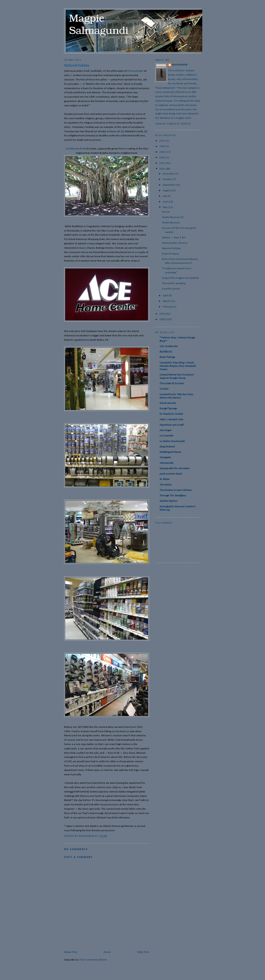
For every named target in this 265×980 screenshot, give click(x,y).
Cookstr (164, 389)
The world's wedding (174, 283)
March (167, 301)
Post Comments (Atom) (93, 960)
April (166, 296)
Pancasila (133, 71)
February (168, 307)
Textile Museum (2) (173, 217)
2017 (163, 141)
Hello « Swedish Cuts (171, 420)
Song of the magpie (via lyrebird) (180, 278)
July (165, 196)
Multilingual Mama (170, 452)
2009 (163, 319)
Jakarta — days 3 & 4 (174, 238)
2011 (163, 169)
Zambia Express (169, 501)
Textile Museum (171, 223)
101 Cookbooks (169, 346)
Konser (166, 212)
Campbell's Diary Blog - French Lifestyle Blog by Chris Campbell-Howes (178, 366)
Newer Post (71, 952)
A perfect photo (171, 289)
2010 (163, 314)
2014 (163, 152)
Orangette (165, 457)
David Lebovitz (168, 403)
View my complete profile (173, 124)
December (169, 174)
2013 (163, 158)
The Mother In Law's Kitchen (176, 490)
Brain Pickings (167, 357)
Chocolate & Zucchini (172, 383)
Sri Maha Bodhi (74, 149)
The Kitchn (166, 485)
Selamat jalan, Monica (175, 243)
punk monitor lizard (171, 474)
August (167, 191)
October (168, 179)
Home (107, 952)
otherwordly (167, 463)
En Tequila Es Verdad (171, 414)
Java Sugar (166, 430)
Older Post (143, 952)
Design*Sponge (168, 409)
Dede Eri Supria (170, 254)
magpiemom (180, 65)
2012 (163, 163)
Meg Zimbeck (167, 447)
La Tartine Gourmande (172, 441)
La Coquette (166, 436)
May (166, 207)
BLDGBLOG (166, 352)
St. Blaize (165, 479)
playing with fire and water (175, 468)
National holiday (171, 248)
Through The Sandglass (173, 496)
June (166, 202)
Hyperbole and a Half (172, 425)
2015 (163, 146)
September (169, 185)
